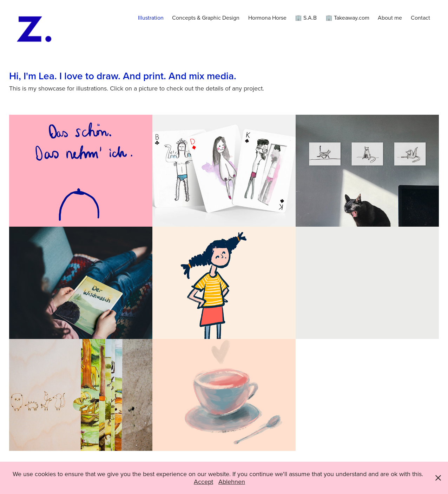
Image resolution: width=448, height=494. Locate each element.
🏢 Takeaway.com (347, 18)
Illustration (151, 18)
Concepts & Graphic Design (206, 18)
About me (390, 18)
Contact (420, 18)
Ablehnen (232, 482)
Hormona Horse (267, 18)
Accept (203, 482)
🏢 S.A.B (306, 18)
